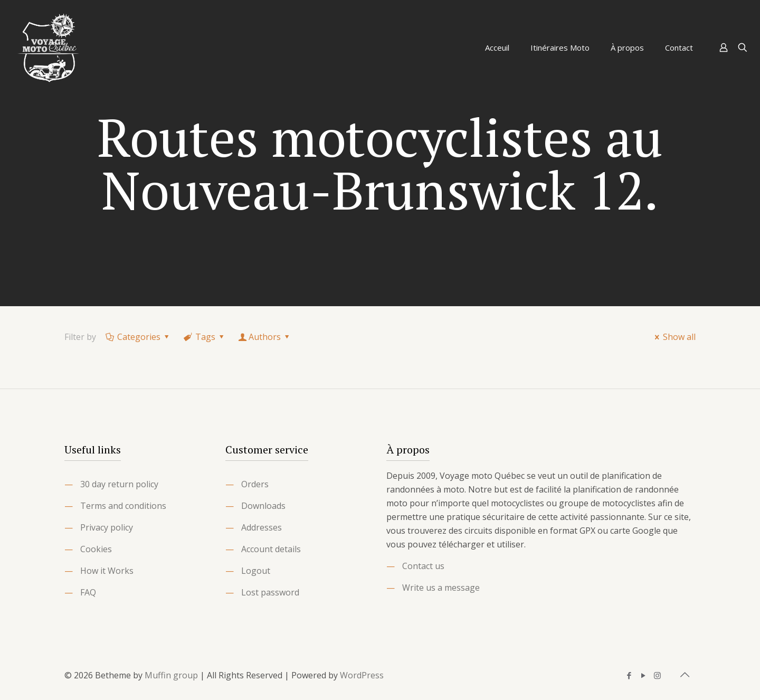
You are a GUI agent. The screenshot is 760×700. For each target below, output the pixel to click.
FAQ (88, 592)
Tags (205, 337)
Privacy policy (107, 527)
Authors (265, 337)
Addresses (262, 527)
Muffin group (171, 675)
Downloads (263, 506)
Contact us (423, 566)
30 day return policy (119, 484)
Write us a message (441, 588)
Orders (255, 484)
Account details (271, 549)
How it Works (107, 571)
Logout (256, 571)
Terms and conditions (123, 506)
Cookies (96, 549)
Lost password (270, 592)
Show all (673, 337)
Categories (138, 337)
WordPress (362, 675)
